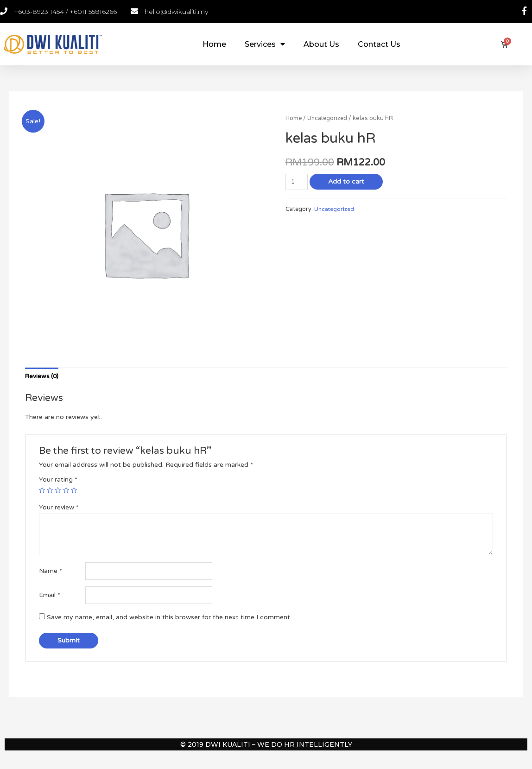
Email (50, 597)
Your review (59, 508)
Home (214, 44)
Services (265, 44)
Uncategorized (329, 118)
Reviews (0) (43, 377)
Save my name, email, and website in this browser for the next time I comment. (169, 620)
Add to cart (347, 181)
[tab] (43, 377)
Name (51, 572)
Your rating (58, 480)
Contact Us (379, 44)
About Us (321, 44)
